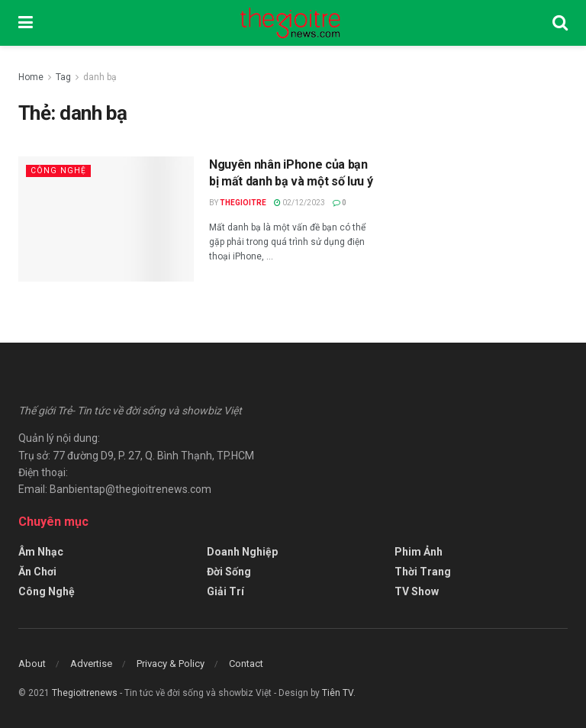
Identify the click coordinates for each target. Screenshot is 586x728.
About (32, 664)
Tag (63, 77)
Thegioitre (243, 203)
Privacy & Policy (171, 664)
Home (31, 77)
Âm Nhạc (41, 552)
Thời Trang (423, 572)
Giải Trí (225, 591)
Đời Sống (229, 572)
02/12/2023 (299, 203)
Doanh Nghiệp (242, 552)
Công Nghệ (58, 171)
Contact (246, 664)
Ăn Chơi (37, 572)
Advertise (91, 664)
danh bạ (100, 77)
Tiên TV (338, 693)
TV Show (417, 591)
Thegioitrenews (86, 693)
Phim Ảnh (419, 552)
